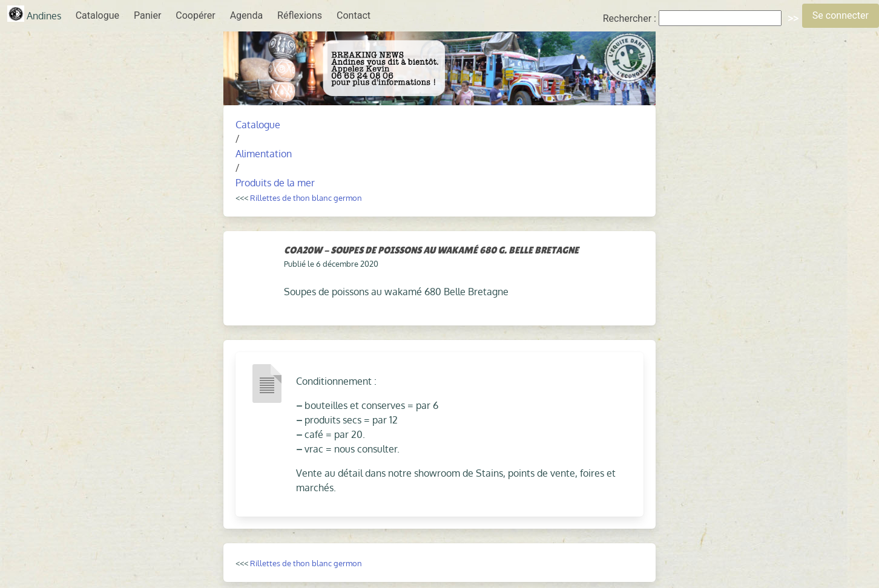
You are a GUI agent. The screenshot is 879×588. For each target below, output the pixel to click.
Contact (354, 15)
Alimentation (264, 154)
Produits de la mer (275, 183)
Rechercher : (630, 18)
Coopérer (195, 15)
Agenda (246, 15)
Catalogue (97, 15)
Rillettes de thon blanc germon (306, 198)
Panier (147, 15)
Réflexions (300, 15)
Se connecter (841, 15)
